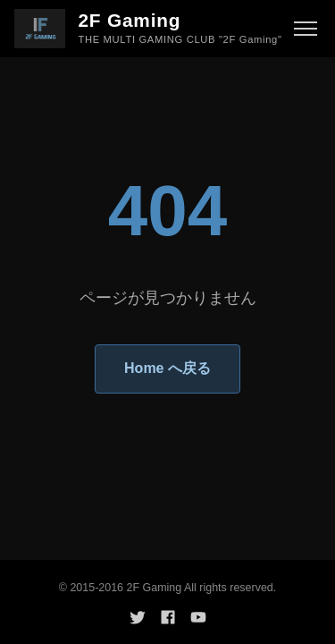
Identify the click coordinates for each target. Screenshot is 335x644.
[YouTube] (198, 617)
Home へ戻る (167, 368)
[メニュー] (306, 29)
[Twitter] (138, 617)
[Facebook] (168, 617)
